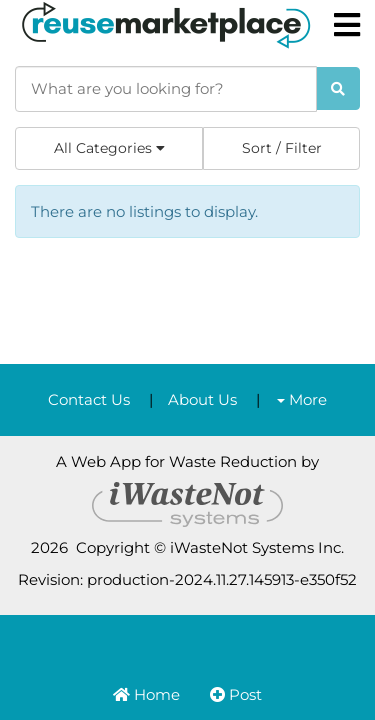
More (302, 399)
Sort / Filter (282, 148)
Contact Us (89, 399)
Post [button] (236, 694)
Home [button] (146, 694)
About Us (202, 399)
